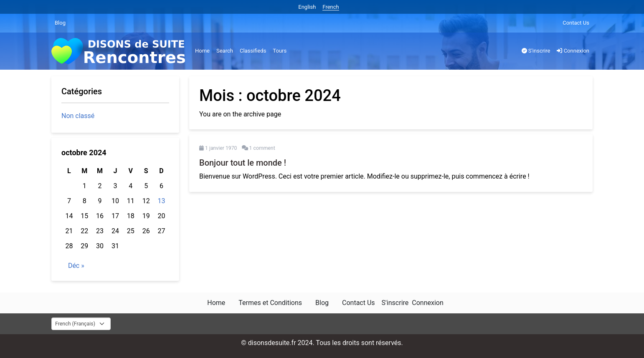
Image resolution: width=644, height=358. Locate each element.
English (307, 7)
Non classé (78, 116)
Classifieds (253, 51)
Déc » (76, 266)
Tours (280, 51)
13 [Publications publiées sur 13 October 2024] (162, 201)
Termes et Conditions (270, 303)
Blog (60, 23)
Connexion (573, 51)
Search (225, 51)
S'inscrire (536, 51)
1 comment (262, 148)
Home (202, 51)
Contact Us (576, 23)
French (331, 7)
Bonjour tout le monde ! (243, 163)
